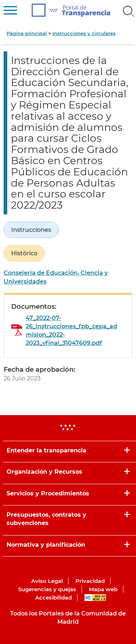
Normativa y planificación (46, 545)
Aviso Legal (47, 581)
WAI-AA (95, 598)
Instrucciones (31, 230)
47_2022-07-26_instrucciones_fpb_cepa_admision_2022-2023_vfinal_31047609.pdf (71, 331)
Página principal (27, 33)
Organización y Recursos (44, 472)
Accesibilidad (53, 598)
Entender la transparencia (46, 450)
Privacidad (90, 581)
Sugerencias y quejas (47, 589)
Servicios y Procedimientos (48, 493)
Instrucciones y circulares (84, 33)
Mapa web (103, 589)
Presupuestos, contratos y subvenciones (46, 519)
